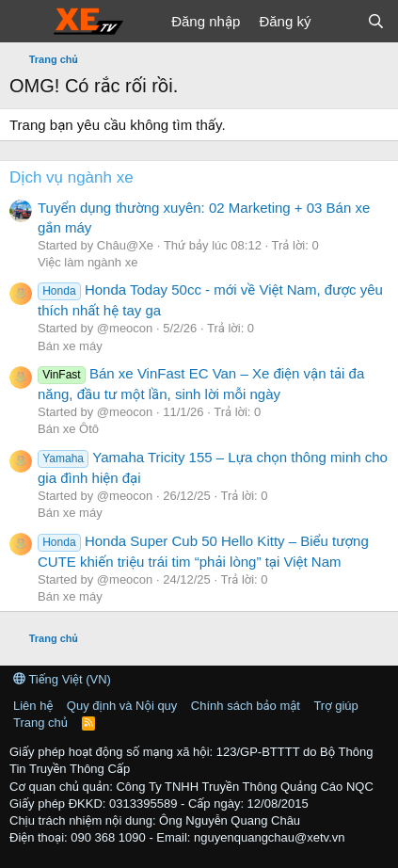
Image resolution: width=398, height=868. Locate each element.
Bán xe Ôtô (68, 429)
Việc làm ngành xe (88, 262)
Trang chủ (40, 723)
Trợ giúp (335, 706)
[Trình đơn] (26, 22)
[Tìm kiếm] (376, 21)
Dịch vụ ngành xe (72, 177)
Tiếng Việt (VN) (62, 679)
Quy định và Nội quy (122, 706)
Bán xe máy (70, 346)
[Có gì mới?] (338, 21)
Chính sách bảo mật (246, 706)
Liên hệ (33, 706)
